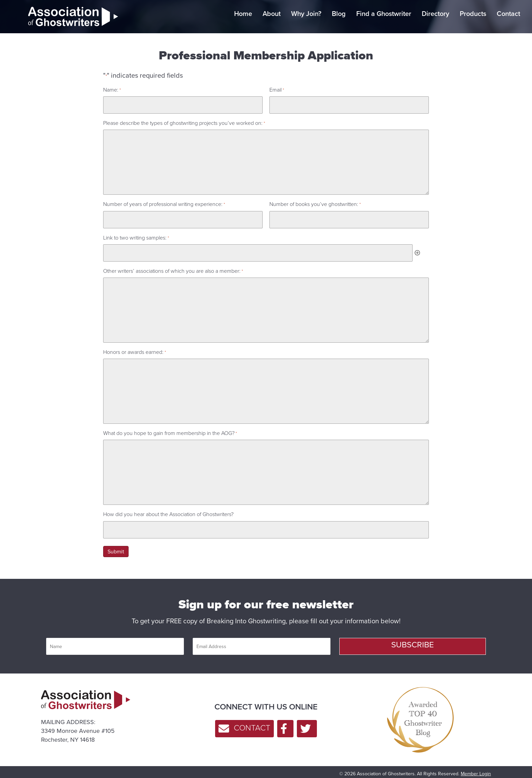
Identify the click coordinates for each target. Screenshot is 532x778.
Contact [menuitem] (508, 14)
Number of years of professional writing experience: (164, 203)
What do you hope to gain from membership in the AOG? (170, 429)
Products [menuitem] (473, 14)
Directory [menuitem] (435, 14)
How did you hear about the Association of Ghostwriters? (168, 511)
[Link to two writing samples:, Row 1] (258, 250)
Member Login (476, 769)
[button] (413, 642)
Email (277, 90)
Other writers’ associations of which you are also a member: (173, 267)
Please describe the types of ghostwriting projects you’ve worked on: (184, 122)
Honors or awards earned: (135, 348)
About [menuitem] (272, 14)
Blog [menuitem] (339, 14)
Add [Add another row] (417, 250)
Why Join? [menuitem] (306, 14)
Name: (112, 90)
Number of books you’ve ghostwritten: (315, 203)
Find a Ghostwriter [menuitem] (384, 14)
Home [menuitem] (243, 14)
